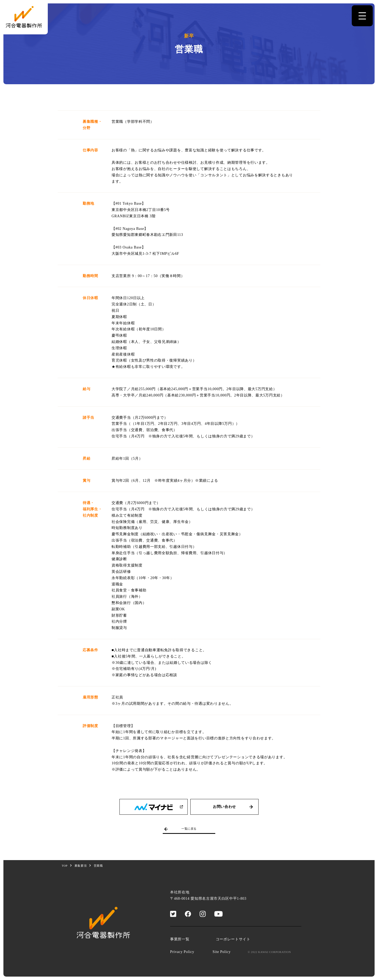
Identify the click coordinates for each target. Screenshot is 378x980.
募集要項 (81, 866)
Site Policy (222, 952)
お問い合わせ (234, 807)
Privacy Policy (182, 952)
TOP (65, 866)
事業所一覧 (180, 939)
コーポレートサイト (233, 939)
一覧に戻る (180, 829)
